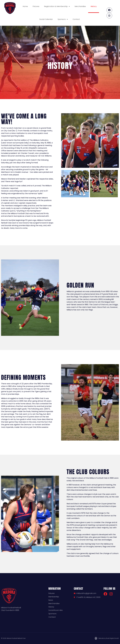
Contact (76, 19)
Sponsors (63, 19)
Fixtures (36, 6)
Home (25, 6)
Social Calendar (46, 19)
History (94, 6)
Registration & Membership (57, 6)
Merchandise (80, 6)
